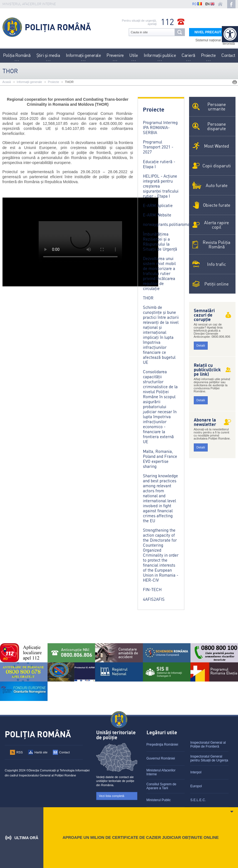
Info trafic (217, 264)
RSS (20, 752)
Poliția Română (58, 27)
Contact (228, 55)
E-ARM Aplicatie (158, 205)
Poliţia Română (17, 55)
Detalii (201, 345)
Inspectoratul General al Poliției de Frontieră (208, 745)
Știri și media (48, 55)
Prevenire (115, 55)
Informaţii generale (83, 55)
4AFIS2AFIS (154, 599)
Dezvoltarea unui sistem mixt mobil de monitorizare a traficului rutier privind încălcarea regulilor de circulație (159, 273)
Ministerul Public (159, 800)
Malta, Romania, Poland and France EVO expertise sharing (160, 459)
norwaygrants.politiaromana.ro (171, 224)
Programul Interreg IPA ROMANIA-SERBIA (160, 128)
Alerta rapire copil (216, 225)
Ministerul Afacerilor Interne (161, 772)
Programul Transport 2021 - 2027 (158, 147)
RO (197, 4)
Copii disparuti (217, 166)
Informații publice (160, 55)
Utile (133, 55)
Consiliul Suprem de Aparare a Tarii (161, 786)
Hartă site (41, 752)
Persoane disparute (216, 126)
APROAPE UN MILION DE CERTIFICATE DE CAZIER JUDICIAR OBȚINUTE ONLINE (141, 837)
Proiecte (208, 55)
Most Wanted (217, 146)
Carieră (188, 55)
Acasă (7, 82)
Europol (196, 786)
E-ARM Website (157, 215)
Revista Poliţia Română (216, 244)
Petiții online (216, 284)
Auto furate (217, 185)
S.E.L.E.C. (198, 800)
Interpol (196, 772)
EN (210, 4)
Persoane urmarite (217, 107)
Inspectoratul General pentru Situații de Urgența (209, 758)
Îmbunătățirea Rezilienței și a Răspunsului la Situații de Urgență (160, 242)
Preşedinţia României (162, 745)
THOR (69, 82)
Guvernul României (161, 758)
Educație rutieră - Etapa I (159, 164)
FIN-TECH (152, 590)
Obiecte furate (217, 205)
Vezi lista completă (112, 796)
